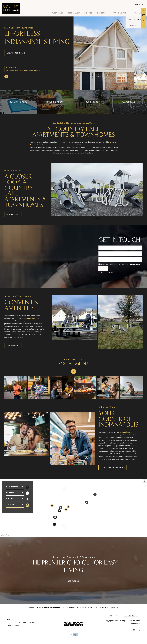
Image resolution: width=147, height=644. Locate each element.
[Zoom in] (145, 481)
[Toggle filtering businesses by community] (27, 505)
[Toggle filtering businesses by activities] (27, 499)
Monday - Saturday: (14, 623)
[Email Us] (144, 15)
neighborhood (125, 432)
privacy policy (135, 264)
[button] (139, 4)
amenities (31, 318)
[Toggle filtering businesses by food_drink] (27, 487)
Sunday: (10, 626)
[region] (73, 508)
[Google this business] (6, 77)
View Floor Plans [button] (16, 53)
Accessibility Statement (131, 616)
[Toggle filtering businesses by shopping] (27, 493)
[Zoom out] (145, 484)
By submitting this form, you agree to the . (120, 264)
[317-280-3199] (144, 10)
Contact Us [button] (73, 581)
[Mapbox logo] (5, 535)
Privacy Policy (115, 616)
